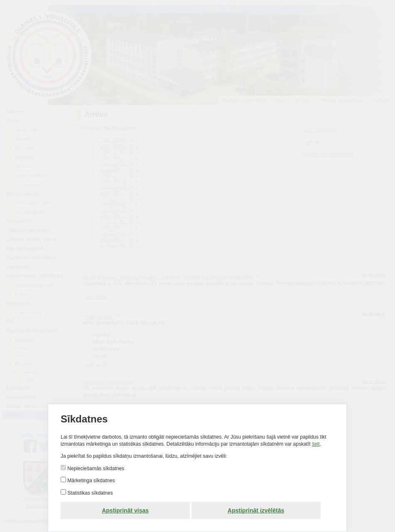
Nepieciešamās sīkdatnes (95, 469)
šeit (316, 444)
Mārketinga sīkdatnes (90, 481)
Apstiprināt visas (126, 510)
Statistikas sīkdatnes (90, 493)
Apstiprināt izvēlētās (256, 510)
